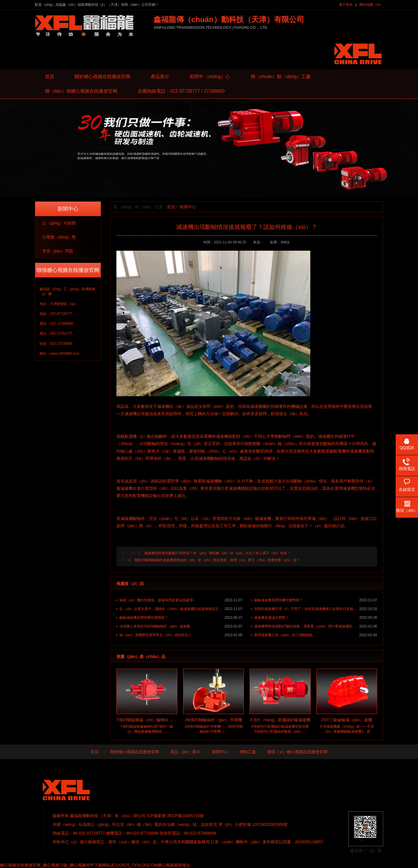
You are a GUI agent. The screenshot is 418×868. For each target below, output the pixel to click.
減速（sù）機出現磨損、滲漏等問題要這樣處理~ (181, 600)
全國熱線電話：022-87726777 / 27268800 (181, 91)
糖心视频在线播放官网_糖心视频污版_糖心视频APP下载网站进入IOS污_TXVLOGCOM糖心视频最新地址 (95, 865)
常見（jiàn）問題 (58, 251)
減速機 (163, 406)
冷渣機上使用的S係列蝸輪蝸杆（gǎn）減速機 (181, 626)
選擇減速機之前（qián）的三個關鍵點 (316, 635)
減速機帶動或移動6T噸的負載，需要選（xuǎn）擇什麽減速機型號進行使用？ (316, 626)
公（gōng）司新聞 (59, 223)
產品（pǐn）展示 (185, 752)
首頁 (50, 77)
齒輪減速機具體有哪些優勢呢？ (316, 600)
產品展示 (160, 77)
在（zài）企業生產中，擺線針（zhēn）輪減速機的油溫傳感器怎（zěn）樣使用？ (181, 609)
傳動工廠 (248, 752)
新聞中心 (188, 207)
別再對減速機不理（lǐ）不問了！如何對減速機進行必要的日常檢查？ (316, 609)
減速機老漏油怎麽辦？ (316, 618)
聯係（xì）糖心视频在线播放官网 (297, 752)
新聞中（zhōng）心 (210, 77)
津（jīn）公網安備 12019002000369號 (253, 824)
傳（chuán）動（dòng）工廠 (281, 77)
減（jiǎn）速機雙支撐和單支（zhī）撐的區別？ (181, 635)
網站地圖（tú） (371, 5)
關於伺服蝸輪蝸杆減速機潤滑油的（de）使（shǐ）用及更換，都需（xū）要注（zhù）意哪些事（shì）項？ (217, 560)
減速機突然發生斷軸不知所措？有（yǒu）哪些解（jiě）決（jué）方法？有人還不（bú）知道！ (217, 553)
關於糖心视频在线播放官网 (102, 77)
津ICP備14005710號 (185, 816)
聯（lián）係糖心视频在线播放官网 (81, 91)
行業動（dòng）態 (59, 237)
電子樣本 (346, 5)
